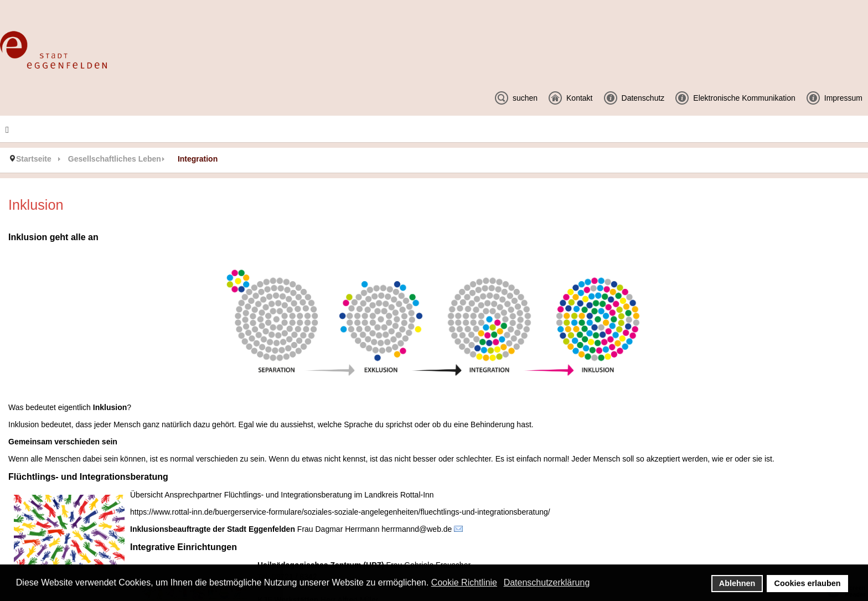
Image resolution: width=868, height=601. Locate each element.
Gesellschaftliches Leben (115, 159)
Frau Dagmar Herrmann (339, 529)
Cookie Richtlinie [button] (464, 582)
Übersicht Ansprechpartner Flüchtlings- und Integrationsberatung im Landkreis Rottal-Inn (282, 495)
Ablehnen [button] (737, 583)
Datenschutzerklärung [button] (547, 582)
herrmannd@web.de (417, 529)
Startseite (34, 159)
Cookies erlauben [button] (808, 583)
